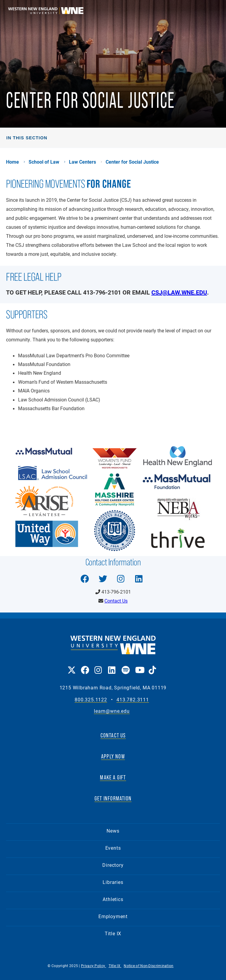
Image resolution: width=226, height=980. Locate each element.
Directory (113, 865)
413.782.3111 (133, 700)
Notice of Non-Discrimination (149, 966)
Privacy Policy (94, 966)
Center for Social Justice (132, 162)
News (113, 831)
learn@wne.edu (112, 711)
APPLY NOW (113, 756)
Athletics (113, 899)
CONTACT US (113, 735)
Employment (113, 916)
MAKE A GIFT (113, 777)
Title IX (113, 933)
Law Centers (82, 162)
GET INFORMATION (113, 798)
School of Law (44, 162)
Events (113, 848)
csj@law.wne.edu (179, 292)
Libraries (113, 882)
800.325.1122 (91, 700)
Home (12, 162)
